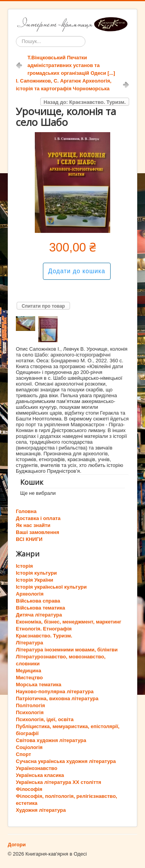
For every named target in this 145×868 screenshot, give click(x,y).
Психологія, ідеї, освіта (45, 719)
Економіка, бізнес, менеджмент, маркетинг (69, 622)
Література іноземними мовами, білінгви (67, 650)
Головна (26, 511)
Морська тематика (38, 685)
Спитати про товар (43, 306)
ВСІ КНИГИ (29, 539)
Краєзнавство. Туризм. (44, 636)
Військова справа (38, 601)
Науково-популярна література (55, 691)
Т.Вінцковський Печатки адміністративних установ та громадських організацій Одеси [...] (71, 65)
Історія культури (36, 573)
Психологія (30, 712)
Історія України (35, 580)
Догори (17, 845)
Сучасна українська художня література (66, 761)
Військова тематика (40, 608)
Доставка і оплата (38, 518)
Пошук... (16, 36)
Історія (24, 566)
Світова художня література (51, 740)
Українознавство (37, 768)
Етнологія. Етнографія (44, 629)
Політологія (30, 705)
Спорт (23, 754)
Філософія (29, 789)
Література (29, 643)
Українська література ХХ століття (59, 782)
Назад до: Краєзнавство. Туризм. (85, 102)
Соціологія (29, 747)
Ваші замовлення (38, 532)
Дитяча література (39, 615)
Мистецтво (29, 678)
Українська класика (40, 775)
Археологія (30, 594)
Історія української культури (51, 587)
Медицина (28, 671)
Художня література (41, 810)
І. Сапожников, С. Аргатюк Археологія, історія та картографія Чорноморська (64, 85)
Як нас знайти (33, 525)
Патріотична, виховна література (57, 698)
